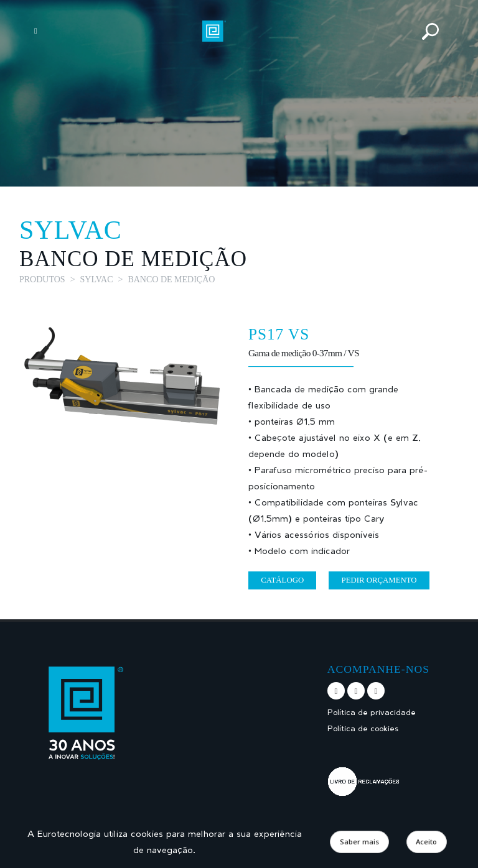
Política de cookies (363, 728)
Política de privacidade (372, 712)
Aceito (426, 842)
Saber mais (359, 842)
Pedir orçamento (379, 580)
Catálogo (282, 580)
